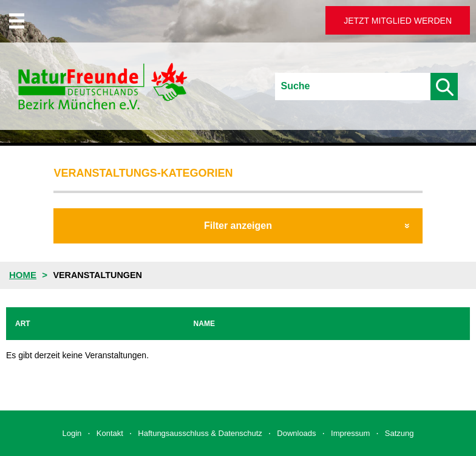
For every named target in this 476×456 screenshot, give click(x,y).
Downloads (296, 433)
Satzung (399, 433)
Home (23, 275)
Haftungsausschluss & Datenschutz (200, 433)
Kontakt (110, 433)
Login (72, 433)
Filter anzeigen (238, 226)
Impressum (350, 433)
